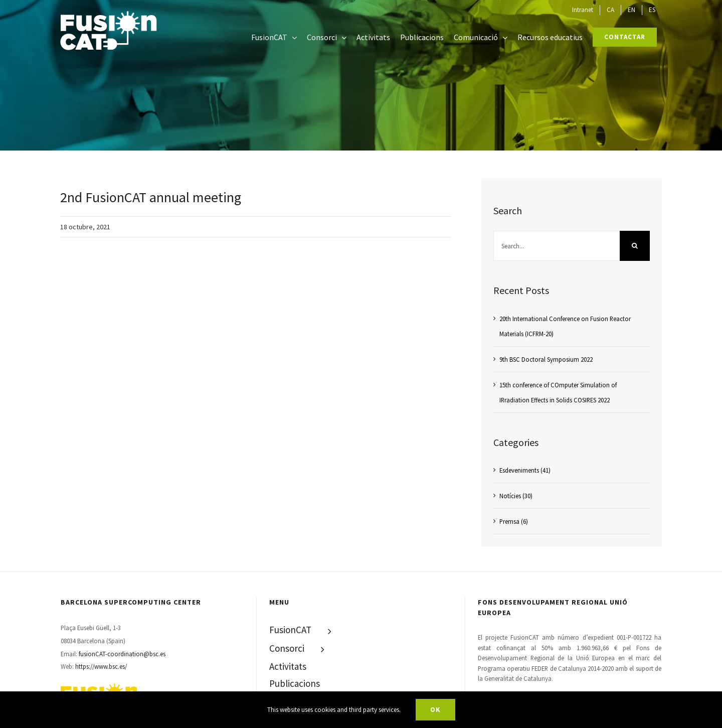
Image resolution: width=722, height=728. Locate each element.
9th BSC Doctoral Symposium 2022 (546, 359)
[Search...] (557, 246)
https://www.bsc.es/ (101, 666)
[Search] (635, 246)
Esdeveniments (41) (525, 470)
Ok (435, 709)
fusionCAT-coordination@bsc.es (122, 654)
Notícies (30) (516, 496)
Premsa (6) (514, 521)
